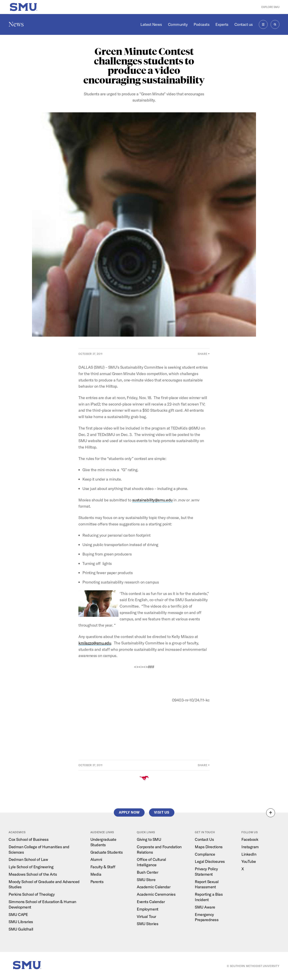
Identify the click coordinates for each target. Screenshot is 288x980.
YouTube (249, 861)
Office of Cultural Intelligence (151, 862)
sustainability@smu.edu (152, 500)
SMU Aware (205, 907)
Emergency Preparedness (207, 917)
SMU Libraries (21, 922)
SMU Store (146, 880)
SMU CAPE (18, 914)
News (16, 24)
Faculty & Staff (103, 867)
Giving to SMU (149, 839)
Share (202, 354)
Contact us (244, 24)
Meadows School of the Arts (33, 874)
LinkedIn (249, 854)
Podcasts (201, 24)
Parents (97, 882)
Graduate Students (107, 852)
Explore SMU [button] (270, 7)
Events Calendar (151, 902)
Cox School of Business (28, 839)
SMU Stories (147, 924)
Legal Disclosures (210, 861)
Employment (147, 909)
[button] (271, 813)
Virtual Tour (146, 916)
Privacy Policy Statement (206, 871)
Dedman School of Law (28, 859)
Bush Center (147, 872)
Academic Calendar (154, 887)
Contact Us (204, 839)
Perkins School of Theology (32, 894)
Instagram (250, 847)
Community (178, 24)
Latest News (151, 24)
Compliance (205, 854)
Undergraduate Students (103, 842)
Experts (222, 24)
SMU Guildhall (21, 929)
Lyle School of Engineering (31, 867)
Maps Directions (209, 847)
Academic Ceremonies (156, 894)
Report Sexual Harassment (207, 884)
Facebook (250, 839)
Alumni (96, 859)
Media (96, 874)
